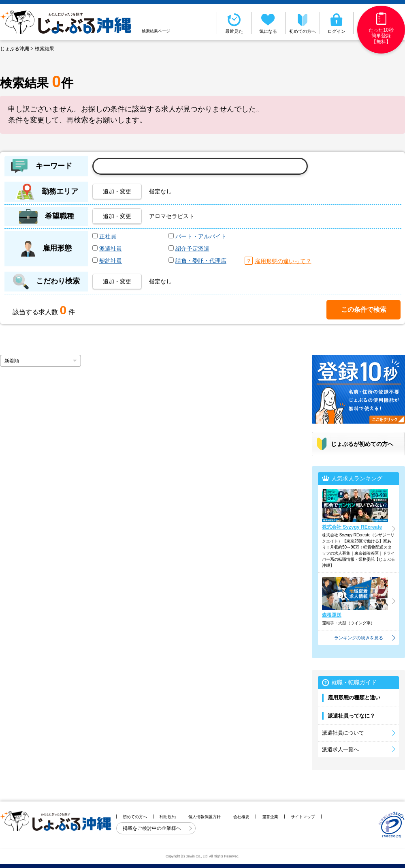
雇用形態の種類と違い (354, 698)
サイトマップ (303, 817)
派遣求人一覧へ (340, 749)
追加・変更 (117, 191)
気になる (269, 23)
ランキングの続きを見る (359, 638)
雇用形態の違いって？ (283, 261)
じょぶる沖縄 (15, 49)
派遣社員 (111, 249)
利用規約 (168, 817)
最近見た (234, 23)
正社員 (108, 236)
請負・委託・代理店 (201, 261)
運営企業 (270, 817)
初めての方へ (303, 23)
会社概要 (241, 817)
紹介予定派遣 (192, 249)
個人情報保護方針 (205, 817)
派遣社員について (343, 733)
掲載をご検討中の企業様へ (152, 828)
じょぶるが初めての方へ (362, 444)
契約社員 (111, 261)
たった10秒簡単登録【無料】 (381, 28)
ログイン (337, 23)
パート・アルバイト (201, 236)
